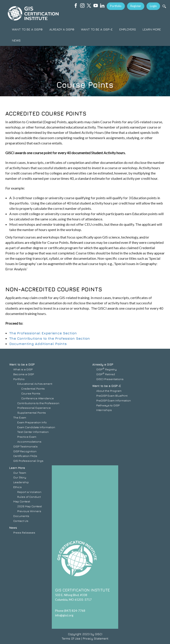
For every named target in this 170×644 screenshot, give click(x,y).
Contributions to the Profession (38, 403)
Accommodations (29, 441)
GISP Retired (106, 374)
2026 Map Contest (30, 506)
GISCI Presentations (110, 379)
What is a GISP (23, 369)
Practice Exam (27, 437)
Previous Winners (29, 511)
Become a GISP (24, 374)
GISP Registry (106, 369)
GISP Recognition (25, 451)
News (13, 528)
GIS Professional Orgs (28, 461)
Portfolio (116, 6)
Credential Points (33, 388)
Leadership (21, 482)
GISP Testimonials (25, 446)
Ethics (17, 487)
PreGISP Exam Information (114, 400)
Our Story (20, 477)
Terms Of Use (71, 638)
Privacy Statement (96, 638)
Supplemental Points (32, 413)
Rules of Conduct (29, 497)
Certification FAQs (25, 456)
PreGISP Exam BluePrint (112, 396)
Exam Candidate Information (36, 427)
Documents (21, 516)
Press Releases (24, 532)
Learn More (17, 468)
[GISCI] (33, 13)
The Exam (20, 417)
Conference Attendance (38, 398)
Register (136, 6)
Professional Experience (34, 408)
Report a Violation (29, 492)
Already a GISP (103, 364)
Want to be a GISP (22, 364)
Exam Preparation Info (32, 422)
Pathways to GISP (108, 405)
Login (153, 6)
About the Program (109, 391)
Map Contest (22, 501)
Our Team (20, 473)
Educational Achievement (35, 384)
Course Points (31, 393)
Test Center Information (33, 432)
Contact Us (21, 521)
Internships (104, 410)
